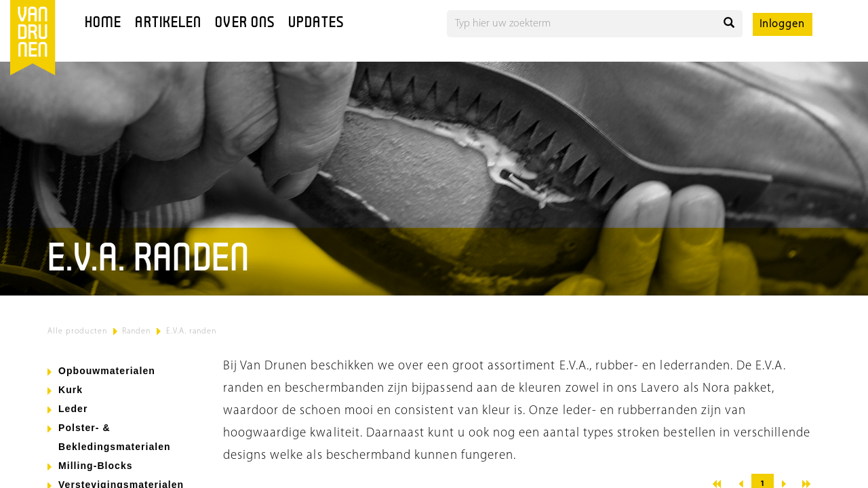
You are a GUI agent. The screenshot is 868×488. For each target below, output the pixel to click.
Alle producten (77, 331)
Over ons (245, 23)
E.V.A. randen (192, 331)
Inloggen (782, 24)
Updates (316, 23)
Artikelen (168, 23)
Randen (136, 331)
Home (103, 23)
